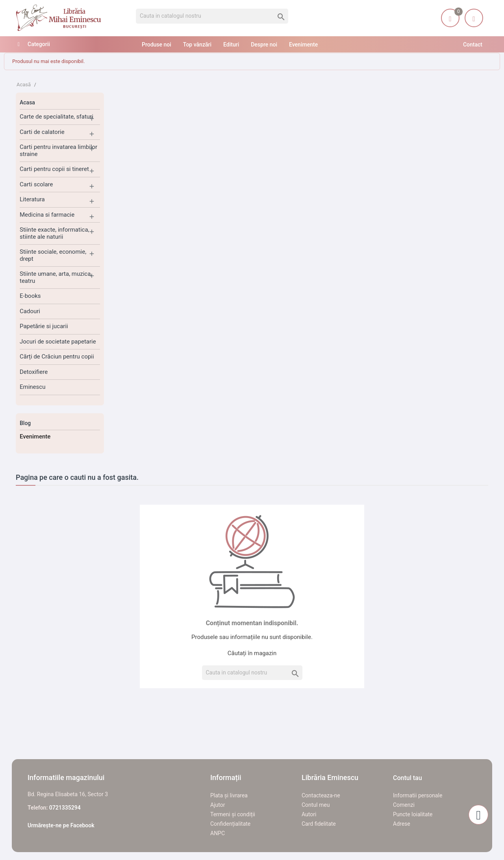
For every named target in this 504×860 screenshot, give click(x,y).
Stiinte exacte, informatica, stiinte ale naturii (55, 233)
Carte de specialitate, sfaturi (57, 117)
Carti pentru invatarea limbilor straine (58, 150)
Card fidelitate (319, 824)
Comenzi (404, 805)
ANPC (218, 833)
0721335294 (65, 808)
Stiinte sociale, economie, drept (53, 255)
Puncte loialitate (413, 814)
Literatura (32, 199)
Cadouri (30, 311)
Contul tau (408, 778)
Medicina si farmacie (47, 215)
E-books (30, 296)
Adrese (402, 824)
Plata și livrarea (229, 795)
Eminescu (32, 387)
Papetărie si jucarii (44, 326)
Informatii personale (418, 795)
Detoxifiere (34, 372)
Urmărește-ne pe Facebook (61, 825)
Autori (309, 814)
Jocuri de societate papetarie (58, 342)
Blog (25, 423)
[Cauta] (212, 16)
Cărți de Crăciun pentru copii (57, 357)
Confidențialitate (230, 824)
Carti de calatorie (42, 132)
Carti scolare (36, 184)
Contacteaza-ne (321, 795)
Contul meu (316, 805)
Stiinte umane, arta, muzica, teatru (56, 277)
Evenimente (35, 437)
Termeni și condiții (233, 814)
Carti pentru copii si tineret (54, 169)
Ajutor (218, 805)
